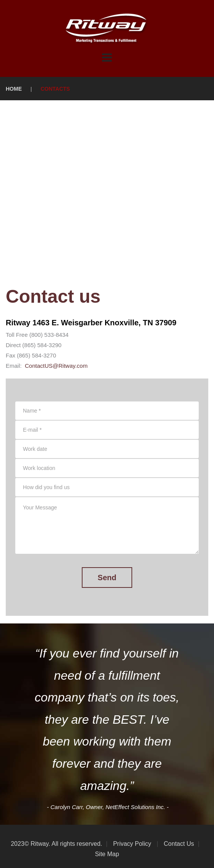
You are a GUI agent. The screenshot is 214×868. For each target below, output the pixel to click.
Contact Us (178, 844)
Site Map (107, 854)
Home (14, 89)
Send (107, 578)
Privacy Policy (131, 844)
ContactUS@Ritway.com (56, 366)
